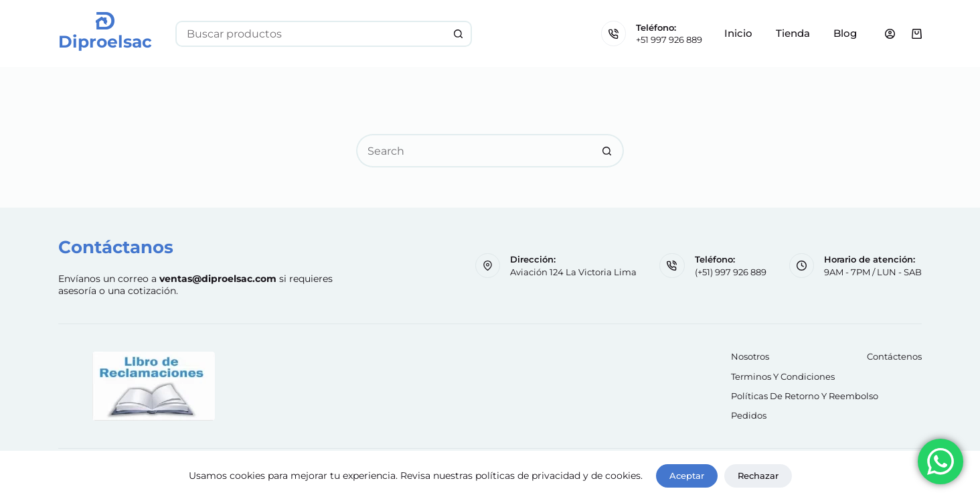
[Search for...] (311, 34)
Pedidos (749, 415)
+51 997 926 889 (669, 40)
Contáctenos (894, 356)
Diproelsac (105, 42)
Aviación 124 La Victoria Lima (573, 272)
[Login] (890, 34)
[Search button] (459, 34)
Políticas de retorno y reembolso (805, 396)
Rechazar (758, 476)
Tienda (793, 33)
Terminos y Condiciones (783, 376)
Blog (845, 33)
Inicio (738, 33)
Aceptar (687, 476)
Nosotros (750, 356)
